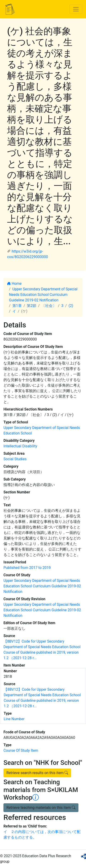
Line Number (14, 719)
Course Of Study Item (21, 750)
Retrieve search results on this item (37, 773)
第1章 (17, 306)
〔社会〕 (49, 306)
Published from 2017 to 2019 (27, 568)
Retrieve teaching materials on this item (41, 808)
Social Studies (15, 459)
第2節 (32, 306)
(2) (71, 306)
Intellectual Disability (20, 446)
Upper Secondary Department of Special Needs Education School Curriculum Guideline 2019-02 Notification (43, 295)
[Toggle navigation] (76, 9)
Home (14, 284)
